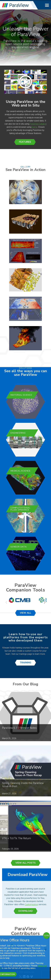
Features (25, 142)
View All (25, 613)
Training (25, 663)
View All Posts (25, 863)
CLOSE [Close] (46, 936)
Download (26, 911)
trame (35, 127)
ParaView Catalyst (38, 124)
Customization (31, 904)
